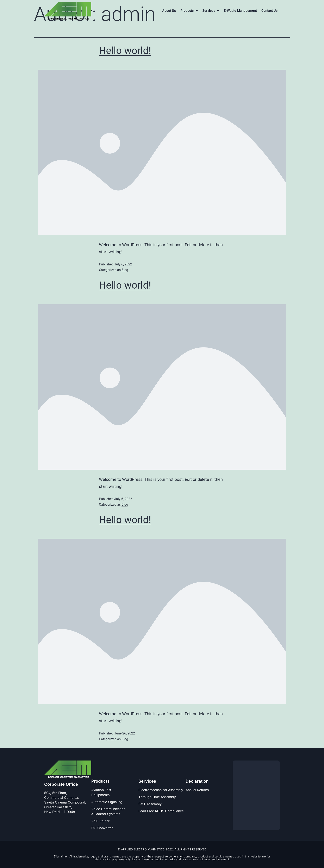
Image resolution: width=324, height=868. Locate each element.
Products (189, 11)
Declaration (197, 781)
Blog (125, 270)
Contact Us (269, 11)
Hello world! (125, 51)
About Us (169, 11)
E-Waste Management (240, 11)
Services (211, 11)
